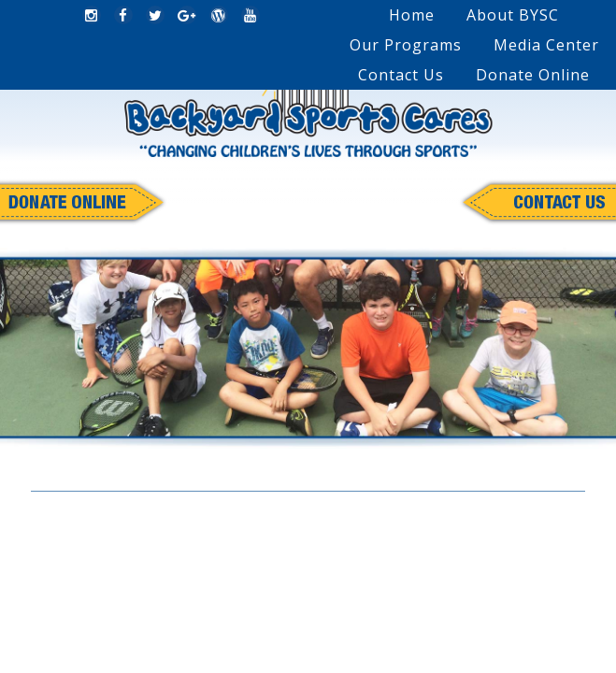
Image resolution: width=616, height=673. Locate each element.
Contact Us (401, 75)
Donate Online (533, 75)
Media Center (546, 45)
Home (412, 15)
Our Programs (406, 45)
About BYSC (513, 15)
